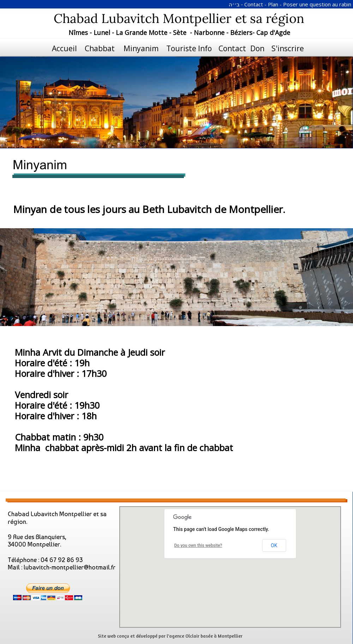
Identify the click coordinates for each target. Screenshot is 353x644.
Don (257, 48)
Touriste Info (189, 48)
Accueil (64, 48)
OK (274, 545)
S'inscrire (288, 48)
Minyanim (141, 48)
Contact (231, 48)
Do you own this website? (198, 545)
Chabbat (100, 48)
